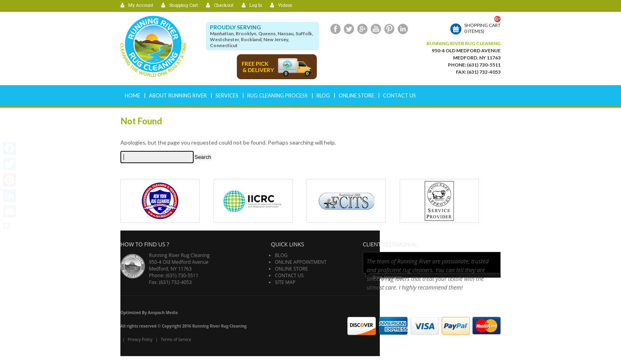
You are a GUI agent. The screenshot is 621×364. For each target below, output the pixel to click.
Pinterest (389, 29)
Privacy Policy (140, 339)
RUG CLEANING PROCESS (277, 95)
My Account (141, 5)
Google (362, 29)
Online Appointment (301, 262)
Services (227, 95)
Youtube (376, 29)
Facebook (335, 29)
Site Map (285, 282)
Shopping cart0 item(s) (482, 28)
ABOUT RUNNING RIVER (178, 95)
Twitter (349, 29)
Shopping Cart (184, 5)
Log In (256, 5)
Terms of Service (176, 339)
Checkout (224, 5)
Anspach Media (163, 313)
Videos (285, 5)
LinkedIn (403, 29)
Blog (323, 95)
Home (132, 95)
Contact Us (399, 95)
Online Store (356, 95)
